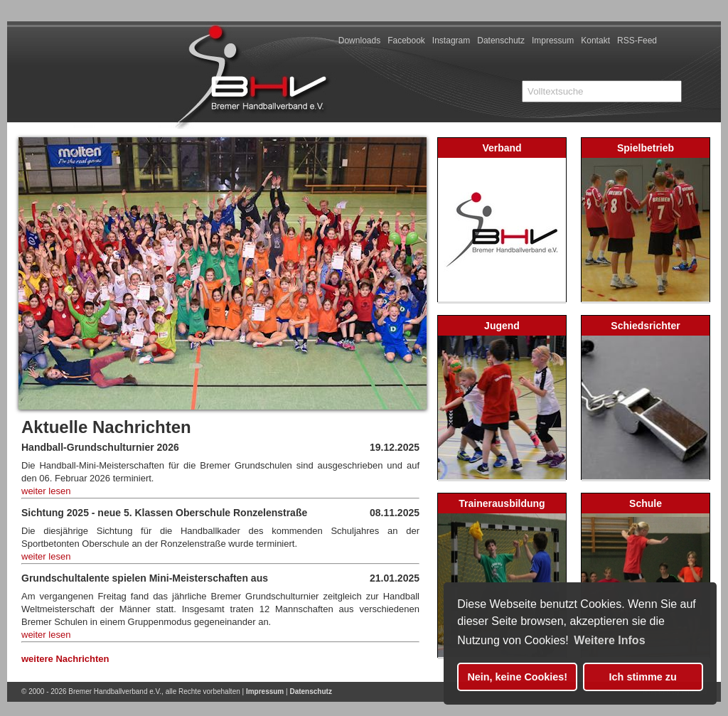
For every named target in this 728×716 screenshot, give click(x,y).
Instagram (451, 41)
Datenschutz (501, 41)
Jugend (502, 326)
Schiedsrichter (645, 326)
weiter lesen (46, 491)
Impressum (553, 41)
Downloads (359, 41)
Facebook (406, 41)
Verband (502, 148)
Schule (646, 503)
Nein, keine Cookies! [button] (517, 677)
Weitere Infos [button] (609, 640)
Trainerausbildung (502, 503)
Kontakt (595, 41)
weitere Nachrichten (65, 659)
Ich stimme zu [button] (643, 677)
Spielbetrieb (646, 148)
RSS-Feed (637, 41)
